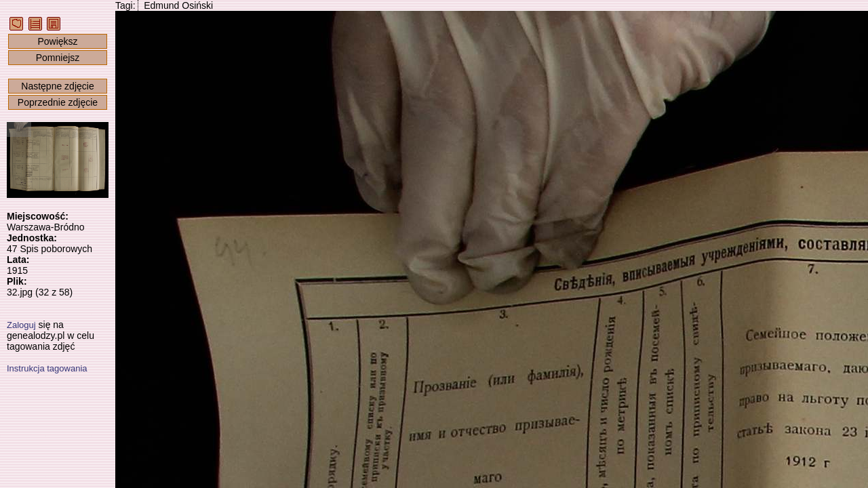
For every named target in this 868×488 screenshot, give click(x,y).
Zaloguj (21, 325)
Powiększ (57, 41)
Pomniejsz (58, 58)
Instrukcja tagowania (47, 368)
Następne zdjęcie (57, 86)
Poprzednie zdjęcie (58, 102)
